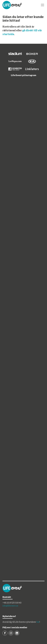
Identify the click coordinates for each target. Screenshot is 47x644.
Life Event (12, 5)
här (38, 622)
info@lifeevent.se (10, 606)
